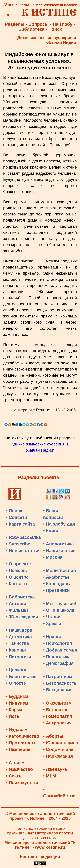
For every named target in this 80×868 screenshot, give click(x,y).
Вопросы (39, 24)
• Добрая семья (60, 650)
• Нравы (52, 637)
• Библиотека (20, 597)
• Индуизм (17, 703)
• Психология (58, 643)
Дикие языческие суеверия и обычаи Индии (47, 40)
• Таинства (17, 643)
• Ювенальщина (61, 743)
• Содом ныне (58, 749)
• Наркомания (58, 756)
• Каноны (16, 650)
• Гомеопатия (58, 716)
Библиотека (31, 29)
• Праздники (57, 590)
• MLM (50, 776)
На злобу (63, 24)
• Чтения (52, 617)
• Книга (51, 531)
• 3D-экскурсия (22, 617)
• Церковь (17, 670)
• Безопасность (60, 683)
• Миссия (53, 557)
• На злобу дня (59, 524)
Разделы (15, 24)
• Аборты (53, 736)
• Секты (14, 776)
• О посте (16, 683)
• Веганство (56, 710)
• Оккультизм (57, 703)
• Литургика (19, 657)
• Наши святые (59, 551)
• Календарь (57, 584)
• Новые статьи (23, 551)
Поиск (55, 29)
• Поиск (14, 511)
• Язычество (19, 769)
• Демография (59, 663)
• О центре (17, 577)
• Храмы (52, 623)
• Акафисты (56, 577)
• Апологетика (59, 544)
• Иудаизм (17, 730)
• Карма (14, 710)
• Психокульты (22, 783)
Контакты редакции (40, 857)
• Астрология (57, 723)
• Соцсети (16, 517)
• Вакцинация (58, 690)
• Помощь (16, 570)
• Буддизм (17, 696)
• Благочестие (21, 676)
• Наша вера (19, 630)
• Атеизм (15, 763)
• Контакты (18, 584)
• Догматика (19, 637)
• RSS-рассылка (23, 537)
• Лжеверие (18, 749)
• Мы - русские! (60, 604)
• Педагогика (57, 657)
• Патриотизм (58, 676)
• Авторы (16, 604)
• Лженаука (55, 769)
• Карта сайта (20, 524)
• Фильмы (17, 610)
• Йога (12, 716)
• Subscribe (18, 544)
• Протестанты (22, 743)
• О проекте (18, 564)
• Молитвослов (60, 570)
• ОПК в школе (59, 610)
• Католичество (23, 736)
